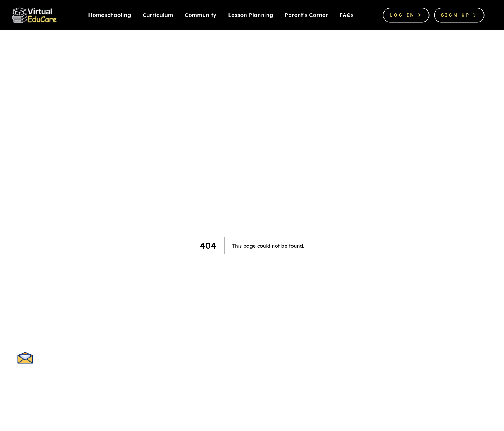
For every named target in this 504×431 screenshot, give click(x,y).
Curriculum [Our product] (158, 15)
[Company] (35, 15)
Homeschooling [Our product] (110, 15)
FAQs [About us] (347, 15)
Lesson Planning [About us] (251, 15)
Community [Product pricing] (201, 15)
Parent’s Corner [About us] (307, 15)
